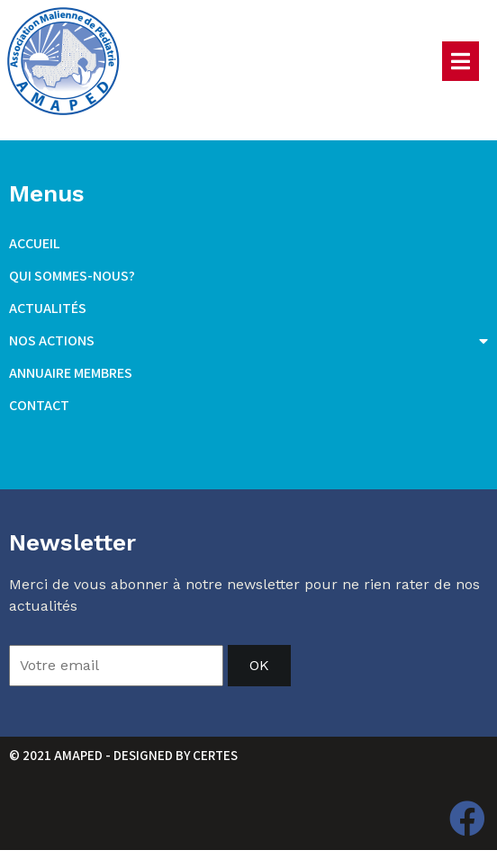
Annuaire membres (71, 373)
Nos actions (248, 341)
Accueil (35, 243)
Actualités (48, 308)
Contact (39, 405)
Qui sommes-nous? (72, 276)
